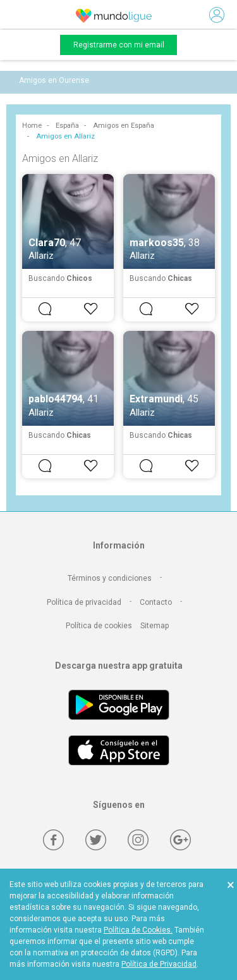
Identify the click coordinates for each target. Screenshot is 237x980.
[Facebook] (53, 840)
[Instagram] (138, 840)
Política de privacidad (84, 602)
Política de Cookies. (138, 930)
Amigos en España (124, 126)
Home (32, 126)
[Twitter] (96, 840)
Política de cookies (99, 626)
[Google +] (180, 840)
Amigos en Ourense (54, 80)
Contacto (156, 602)
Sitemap (155, 626)
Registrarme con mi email (119, 45)
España (67, 126)
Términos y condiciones (110, 578)
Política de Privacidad (159, 964)
